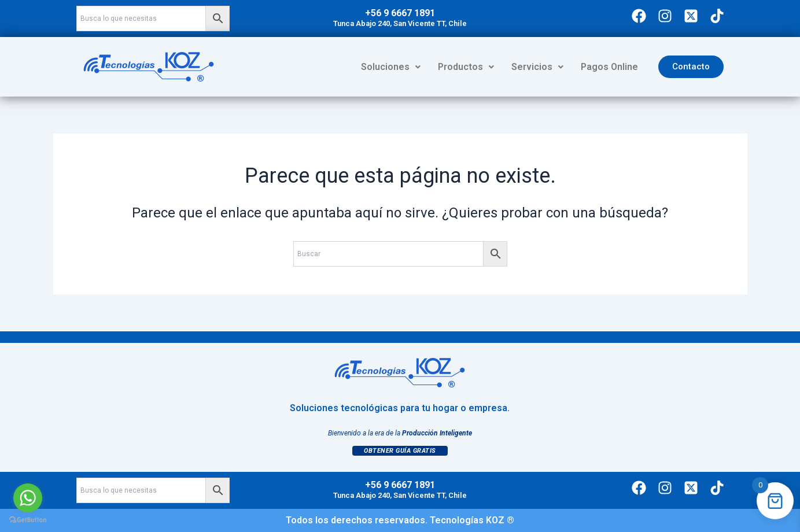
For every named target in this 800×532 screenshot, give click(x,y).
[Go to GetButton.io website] (28, 520)
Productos (466, 67)
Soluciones (391, 67)
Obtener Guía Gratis (400, 451)
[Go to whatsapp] (28, 498)
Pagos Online (609, 67)
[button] (391, 67)
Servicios (537, 67)
